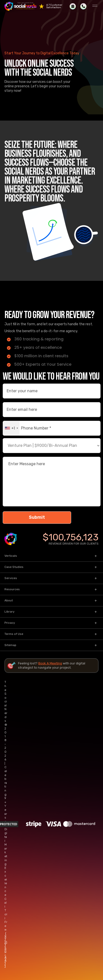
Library (10, 612)
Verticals (11, 556)
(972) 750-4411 (6, 950)
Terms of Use (14, 634)
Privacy (10, 623)
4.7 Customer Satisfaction (54, 6)
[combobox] (11, 428)
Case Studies (14, 567)
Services (11, 578)
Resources (12, 589)
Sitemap (10, 645)
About (9, 600)
